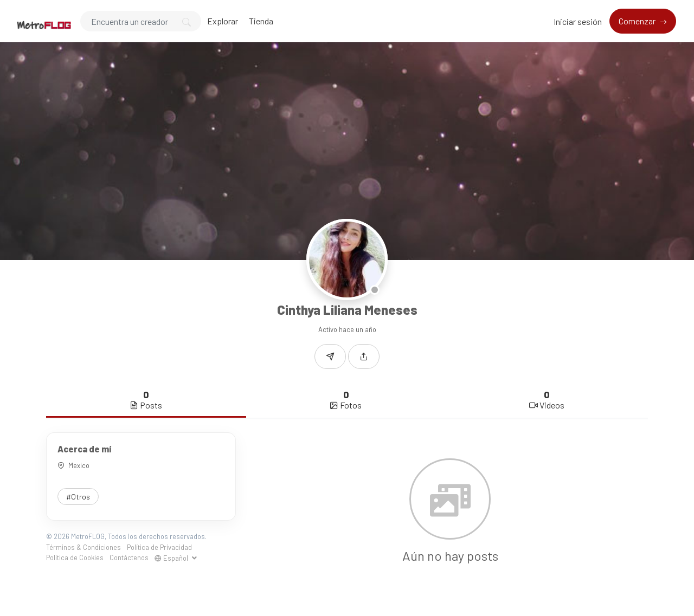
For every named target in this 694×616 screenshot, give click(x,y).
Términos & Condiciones (83, 547)
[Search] (141, 21)
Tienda (261, 21)
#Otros (78, 497)
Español (172, 558)
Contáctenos (129, 557)
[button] (364, 356)
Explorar (223, 21)
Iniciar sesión (578, 21)
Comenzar (638, 21)
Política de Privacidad (159, 547)
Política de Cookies (75, 557)
